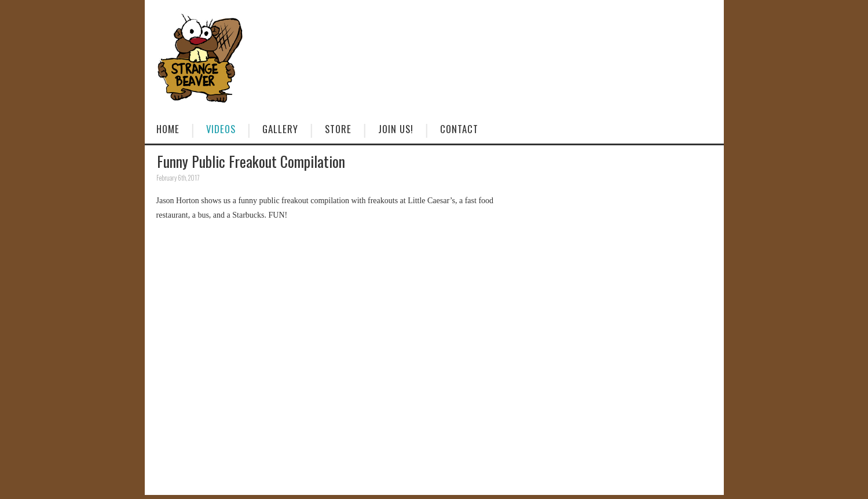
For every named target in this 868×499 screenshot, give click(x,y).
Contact (459, 129)
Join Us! (396, 129)
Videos (221, 129)
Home (168, 129)
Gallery (280, 129)
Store (338, 129)
